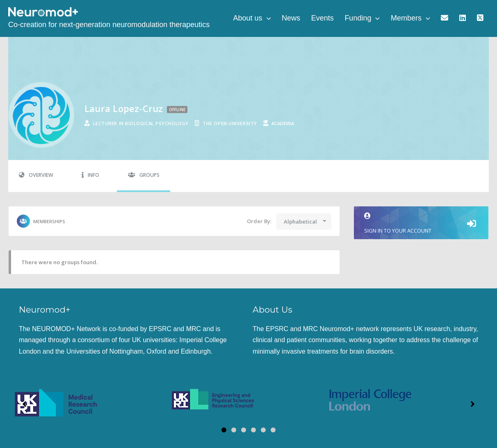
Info (90, 175)
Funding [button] (374, 18)
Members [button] (420, 18)
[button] (287, 18)
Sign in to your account (421, 223)
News (309, 18)
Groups (144, 175)
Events (337, 18)
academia (283, 123)
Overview (36, 175)
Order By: (259, 221)
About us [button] (272, 18)
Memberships (41, 221)
